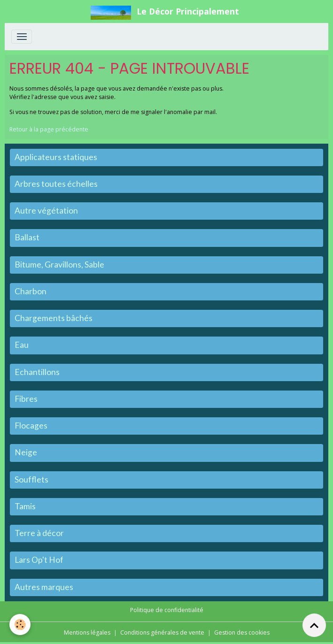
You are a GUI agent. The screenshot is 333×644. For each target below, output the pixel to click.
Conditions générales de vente (162, 632)
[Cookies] (20, 625)
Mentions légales (87, 632)
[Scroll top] (314, 625)
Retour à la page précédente (49, 129)
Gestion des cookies (242, 632)
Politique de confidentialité (167, 610)
